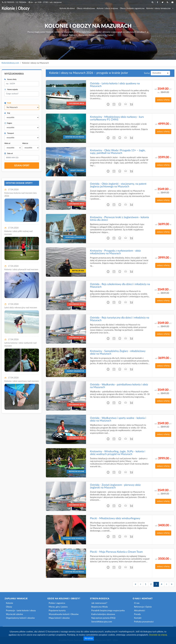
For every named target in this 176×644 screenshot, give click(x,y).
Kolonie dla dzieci (67, 8)
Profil (8, 103)
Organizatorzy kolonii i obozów (20, 618)
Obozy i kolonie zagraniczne (132, 8)
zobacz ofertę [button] (163, 100)
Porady (137, 614)
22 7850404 (21, 2)
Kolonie (9, 603)
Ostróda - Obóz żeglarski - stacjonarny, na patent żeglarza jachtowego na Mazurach (118, 185)
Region (8, 123)
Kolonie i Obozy (15, 8)
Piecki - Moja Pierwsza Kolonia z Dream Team (116, 552)
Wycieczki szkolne (14, 614)
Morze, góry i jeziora (58, 607)
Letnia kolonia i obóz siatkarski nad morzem (20, 344)
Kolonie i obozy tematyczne (160, 8)
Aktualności (140, 611)
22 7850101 (9, 2)
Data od (9, 153)
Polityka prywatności (144, 622)
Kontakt (138, 618)
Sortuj (147, 73)
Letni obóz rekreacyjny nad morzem (21, 308)
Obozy (9, 607)
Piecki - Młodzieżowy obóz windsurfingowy (115, 518)
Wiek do (25, 143)
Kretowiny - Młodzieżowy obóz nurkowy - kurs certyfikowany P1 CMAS (117, 118)
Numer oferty (10, 79)
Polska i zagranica (57, 603)
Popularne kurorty (57, 611)
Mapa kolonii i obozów (59, 618)
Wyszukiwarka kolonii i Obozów (64, 614)
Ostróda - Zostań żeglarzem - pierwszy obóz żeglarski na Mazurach (115, 486)
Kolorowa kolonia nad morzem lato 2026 (21, 194)
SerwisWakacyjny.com (102, 622)
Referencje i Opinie (143, 607)
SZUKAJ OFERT (22, 166)
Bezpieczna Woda (100, 607)
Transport (9, 133)
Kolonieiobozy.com (10, 63)
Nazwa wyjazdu (11, 89)
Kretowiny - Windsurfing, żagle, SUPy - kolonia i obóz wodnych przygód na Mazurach (118, 453)
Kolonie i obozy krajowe (107, 8)
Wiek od (7, 143)
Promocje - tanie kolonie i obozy (21, 611)
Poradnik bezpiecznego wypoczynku (108, 611)
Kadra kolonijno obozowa (103, 614)
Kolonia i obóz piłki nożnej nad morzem (18, 233)
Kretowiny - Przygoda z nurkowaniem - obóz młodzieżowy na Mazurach (115, 252)
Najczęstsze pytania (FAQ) (103, 618)
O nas (137, 603)
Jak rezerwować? (99, 603)
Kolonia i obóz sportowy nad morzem (22, 381)
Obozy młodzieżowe (86, 8)
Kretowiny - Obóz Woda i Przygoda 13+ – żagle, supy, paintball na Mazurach (118, 152)
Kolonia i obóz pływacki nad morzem (21, 269)
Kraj (7, 113)
